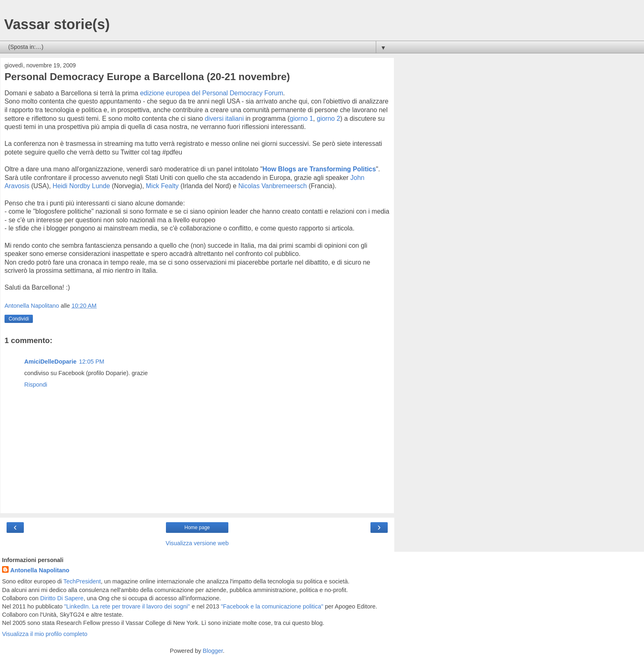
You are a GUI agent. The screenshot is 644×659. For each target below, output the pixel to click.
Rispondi (36, 385)
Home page (197, 528)
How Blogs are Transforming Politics (319, 169)
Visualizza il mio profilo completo (45, 634)
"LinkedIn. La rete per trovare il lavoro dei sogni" (127, 606)
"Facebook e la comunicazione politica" (272, 606)
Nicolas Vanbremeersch (273, 186)
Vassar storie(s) (57, 24)
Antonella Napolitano (40, 570)
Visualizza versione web (197, 543)
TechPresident (82, 581)
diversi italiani (224, 119)
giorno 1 (301, 119)
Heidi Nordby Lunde (81, 186)
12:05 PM (92, 362)
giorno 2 (328, 119)
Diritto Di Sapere (62, 598)
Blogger (213, 651)
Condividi (19, 319)
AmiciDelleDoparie (50, 362)
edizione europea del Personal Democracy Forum (212, 93)
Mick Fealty (162, 186)
